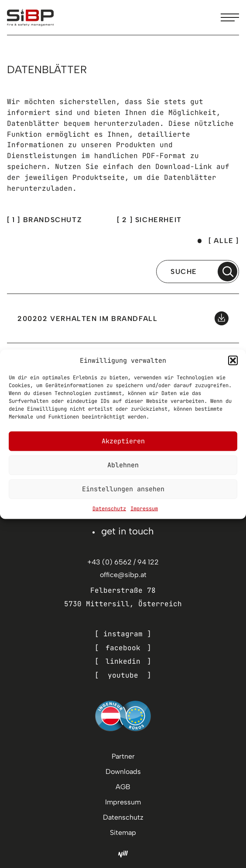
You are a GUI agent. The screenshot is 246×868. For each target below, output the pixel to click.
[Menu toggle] (230, 17)
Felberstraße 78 (123, 590)
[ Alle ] (224, 241)
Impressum (144, 508)
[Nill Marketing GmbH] (123, 854)
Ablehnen (123, 465)
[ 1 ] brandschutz (44, 220)
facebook (123, 648)
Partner (123, 756)
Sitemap (123, 833)
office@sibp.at (123, 575)
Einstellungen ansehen (123, 489)
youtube (123, 675)
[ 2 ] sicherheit (149, 220)
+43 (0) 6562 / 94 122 (123, 562)
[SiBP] (30, 17)
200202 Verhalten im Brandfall (87, 319)
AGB (123, 787)
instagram (123, 634)
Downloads (123, 772)
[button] (233, 360)
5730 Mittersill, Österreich (123, 604)
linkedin (123, 661)
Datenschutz (109, 508)
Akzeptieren (123, 441)
